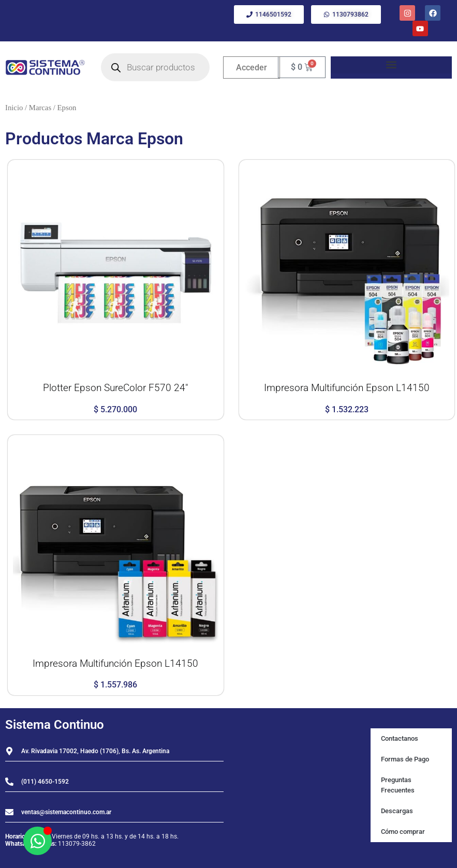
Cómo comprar (403, 832)
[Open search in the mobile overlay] (155, 67)
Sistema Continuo (55, 725)
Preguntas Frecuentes (398, 785)
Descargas (397, 811)
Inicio (14, 108)
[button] (391, 65)
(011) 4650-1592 (45, 782)
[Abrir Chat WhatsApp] (38, 841)
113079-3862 (77, 844)
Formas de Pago (405, 759)
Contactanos (400, 738)
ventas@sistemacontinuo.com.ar (66, 812)
